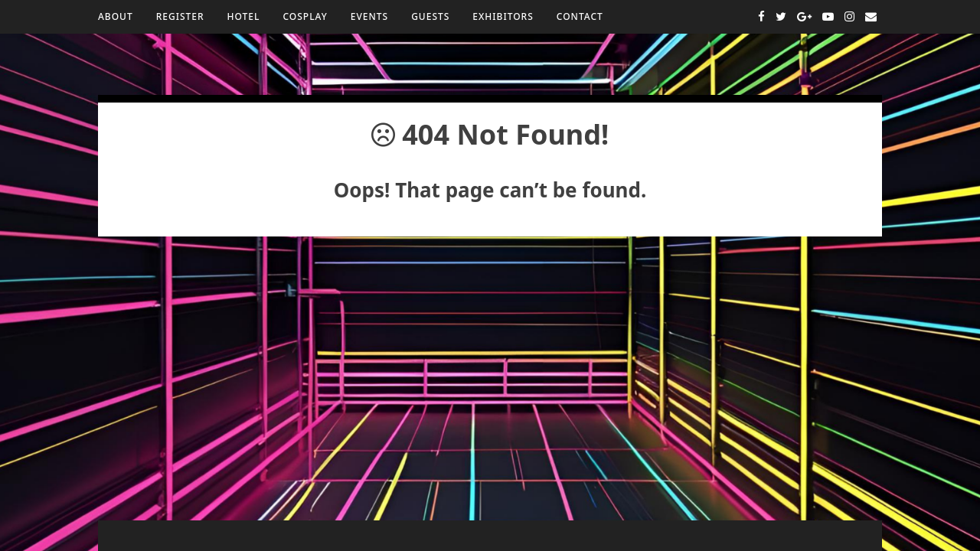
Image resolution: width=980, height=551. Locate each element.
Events (369, 16)
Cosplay (305, 16)
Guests (430, 16)
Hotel (244, 16)
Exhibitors (503, 16)
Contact (580, 16)
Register (180, 16)
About (116, 16)
